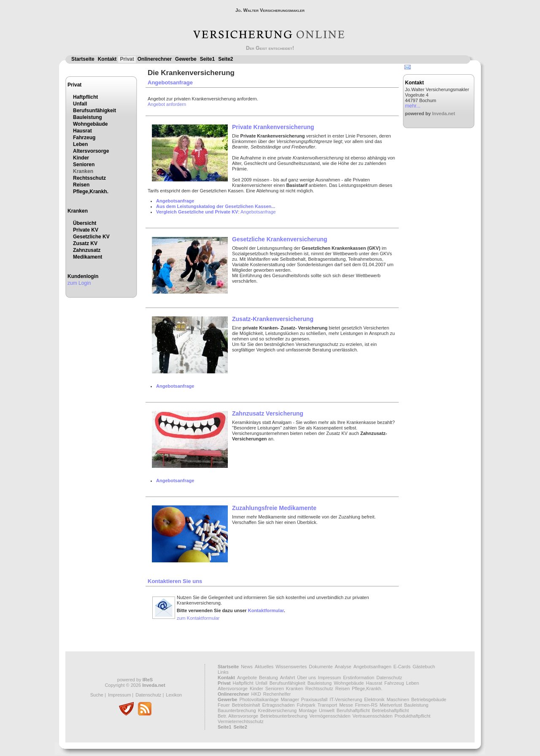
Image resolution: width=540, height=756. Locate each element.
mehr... (413, 106)
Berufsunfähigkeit (94, 111)
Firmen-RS (366, 705)
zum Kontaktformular (198, 618)
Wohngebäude (90, 124)
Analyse (343, 667)
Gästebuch (424, 667)
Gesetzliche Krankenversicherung (280, 239)
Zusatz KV (85, 243)
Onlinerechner (155, 59)
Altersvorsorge (91, 151)
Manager (290, 699)
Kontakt (107, 59)
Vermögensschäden (330, 716)
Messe (346, 705)
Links (223, 672)
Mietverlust (391, 705)
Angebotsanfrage (170, 82)
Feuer (224, 705)
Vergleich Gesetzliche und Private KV (197, 212)
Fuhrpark (306, 705)
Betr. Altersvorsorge (238, 716)
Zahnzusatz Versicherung (268, 413)
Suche (97, 695)
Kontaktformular (266, 610)
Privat (127, 59)
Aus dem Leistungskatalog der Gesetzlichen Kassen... (216, 206)
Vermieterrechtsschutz (241, 721)
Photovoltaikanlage (259, 699)
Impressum (119, 695)
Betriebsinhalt (246, 705)
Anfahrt (288, 678)
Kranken (83, 171)
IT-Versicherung (346, 699)
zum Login (79, 283)
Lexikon (174, 695)
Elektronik (374, 699)
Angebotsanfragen (373, 667)
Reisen (81, 185)
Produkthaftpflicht (412, 716)
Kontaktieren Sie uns (175, 581)
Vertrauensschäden (373, 716)
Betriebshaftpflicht (390, 710)
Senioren (84, 165)
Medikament (88, 257)
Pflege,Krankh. (91, 192)
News (247, 667)
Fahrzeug (84, 138)
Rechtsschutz (89, 178)
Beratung (269, 678)
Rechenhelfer (277, 694)
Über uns (306, 678)
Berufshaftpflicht (353, 710)
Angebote (247, 678)
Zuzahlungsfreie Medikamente (274, 508)
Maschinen (398, 699)
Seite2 (225, 59)
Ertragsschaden (278, 705)
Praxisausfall (314, 699)
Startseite (83, 59)
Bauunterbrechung (237, 710)
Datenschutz (148, 695)
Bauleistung (88, 117)
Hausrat (82, 131)
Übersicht (85, 223)
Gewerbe (186, 59)
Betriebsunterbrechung (284, 716)
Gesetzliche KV (91, 237)
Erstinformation (359, 678)
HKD (256, 694)
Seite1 (207, 59)
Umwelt (327, 710)
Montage (308, 710)
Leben (80, 144)
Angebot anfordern (167, 104)
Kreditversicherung (278, 710)
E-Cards (402, 667)
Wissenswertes (291, 667)
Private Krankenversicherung (273, 127)
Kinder (81, 158)
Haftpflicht (85, 97)
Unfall (80, 104)
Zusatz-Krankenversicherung (273, 319)
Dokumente (321, 667)
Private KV (86, 230)
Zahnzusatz (87, 250)
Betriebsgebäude (429, 699)
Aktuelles (264, 667)
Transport (327, 705)
